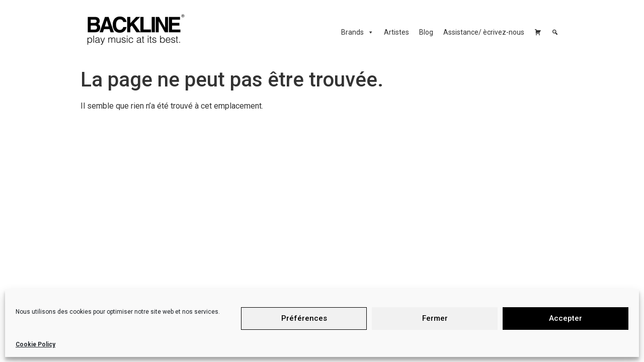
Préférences (304, 318)
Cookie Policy (35, 344)
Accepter (566, 318)
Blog (426, 32)
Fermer (435, 318)
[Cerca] (555, 32)
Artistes (396, 32)
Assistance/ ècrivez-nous (484, 32)
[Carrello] (538, 32)
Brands (357, 32)
